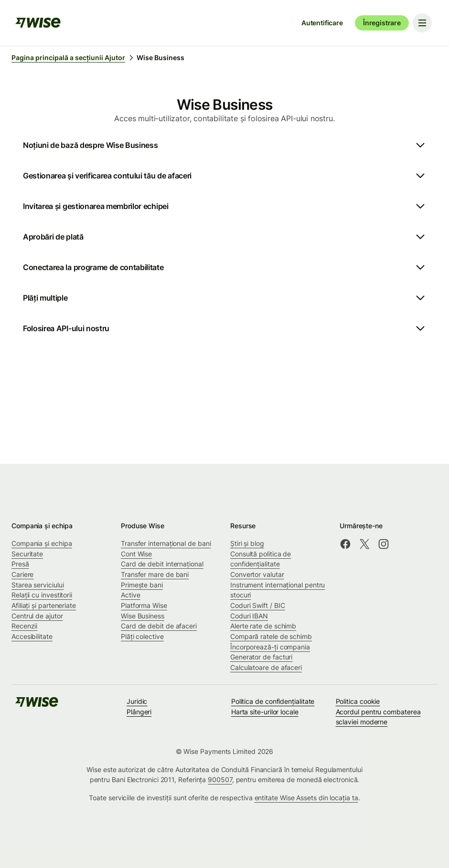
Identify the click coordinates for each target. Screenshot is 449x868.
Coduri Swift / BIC (258, 605)
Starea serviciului (38, 585)
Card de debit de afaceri (159, 626)
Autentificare (322, 23)
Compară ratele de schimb (271, 636)
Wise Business (143, 616)
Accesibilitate (32, 636)
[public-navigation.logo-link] (37, 705)
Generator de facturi (261, 657)
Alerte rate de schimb (263, 626)
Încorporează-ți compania (270, 647)
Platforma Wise (144, 605)
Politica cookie (358, 701)
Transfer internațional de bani (166, 543)
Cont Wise (136, 554)
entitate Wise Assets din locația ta (306, 798)
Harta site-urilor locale (265, 712)
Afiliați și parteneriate (44, 605)
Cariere (22, 574)
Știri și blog (247, 543)
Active (131, 595)
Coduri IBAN (249, 616)
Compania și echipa (42, 543)
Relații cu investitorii (42, 595)
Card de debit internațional (162, 564)
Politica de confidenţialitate (273, 701)
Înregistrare (382, 23)
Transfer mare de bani (155, 574)
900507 (220, 779)
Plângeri (139, 712)
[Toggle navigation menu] (422, 23)
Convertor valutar (257, 574)
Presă (20, 564)
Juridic (137, 701)
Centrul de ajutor (37, 616)
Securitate (27, 554)
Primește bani (142, 585)
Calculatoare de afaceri (266, 667)
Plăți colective (142, 636)
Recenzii (24, 626)
